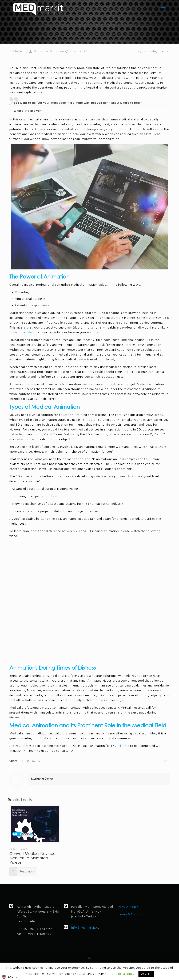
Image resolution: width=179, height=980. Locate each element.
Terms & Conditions (133, 914)
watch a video (24, 332)
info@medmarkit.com (87, 928)
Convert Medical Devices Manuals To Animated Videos (32, 858)
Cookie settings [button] (123, 974)
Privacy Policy (128, 907)
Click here (122, 746)
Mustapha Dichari (46, 51)
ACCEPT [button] (146, 974)
